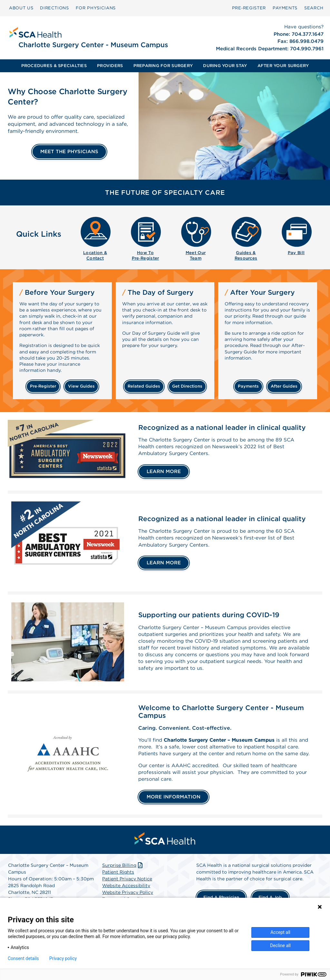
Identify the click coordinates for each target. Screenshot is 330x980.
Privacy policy (63, 958)
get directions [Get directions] (187, 386)
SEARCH (314, 8)
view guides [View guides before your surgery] (81, 386)
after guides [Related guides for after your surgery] (284, 386)
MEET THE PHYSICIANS (69, 152)
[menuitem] (21, 8)
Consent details (23, 958)
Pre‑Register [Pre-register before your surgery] (43, 386)
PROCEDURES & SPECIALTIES (54, 66)
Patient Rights (118, 882)
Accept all (280, 932)
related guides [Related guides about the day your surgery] (144, 386)
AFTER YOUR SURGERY (283, 66)
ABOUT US (21, 8)
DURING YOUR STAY (225, 66)
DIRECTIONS (54, 8)
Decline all (280, 945)
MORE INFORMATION (174, 807)
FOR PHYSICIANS (96, 8)
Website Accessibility (126, 896)
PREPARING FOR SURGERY (163, 66)
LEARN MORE (164, 472)
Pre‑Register (249, 8)
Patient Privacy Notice (127, 889)
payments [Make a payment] (248, 386)
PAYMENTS (285, 8)
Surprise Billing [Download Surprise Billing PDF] (123, 875)
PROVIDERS (110, 66)
